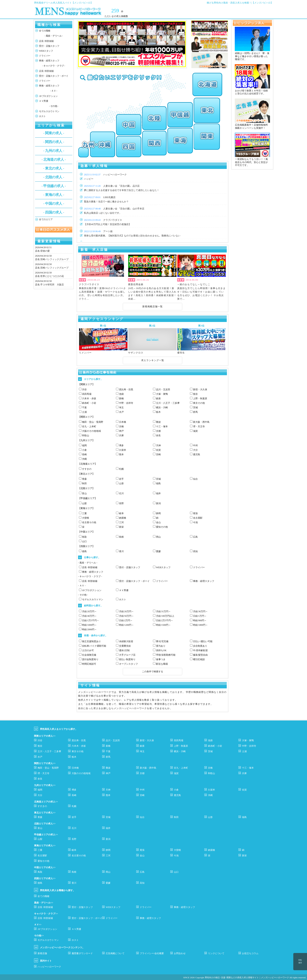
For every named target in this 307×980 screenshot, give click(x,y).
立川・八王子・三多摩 (166, 403)
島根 (120, 537)
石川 (120, 493)
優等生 (181, 353)
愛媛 (157, 551)
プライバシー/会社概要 (152, 953)
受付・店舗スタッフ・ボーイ (54, 76)
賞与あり (159, 646)
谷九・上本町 (88, 426)
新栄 (120, 527)
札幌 (120, 469)
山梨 (83, 503)
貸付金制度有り (89, 659)
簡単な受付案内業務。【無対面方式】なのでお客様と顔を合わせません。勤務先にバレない (132, 236)
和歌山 (84, 435)
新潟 (157, 503)
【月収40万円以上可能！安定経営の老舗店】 (107, 224)
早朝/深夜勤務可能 (164, 655)
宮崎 (157, 454)
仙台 (194, 479)
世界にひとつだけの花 (52, 276)
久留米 (121, 450)
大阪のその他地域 (90, 431)
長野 (120, 503)
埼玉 (120, 408)
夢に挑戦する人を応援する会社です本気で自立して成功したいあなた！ (122, 190)
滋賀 (194, 431)
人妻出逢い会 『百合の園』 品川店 (121, 186)
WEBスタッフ (46, 51)
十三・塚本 (160, 426)
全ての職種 (45, 31)
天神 (157, 445)
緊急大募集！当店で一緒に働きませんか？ (106, 202)
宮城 (157, 479)
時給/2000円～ (88, 629)
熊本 (120, 454)
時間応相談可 (88, 664)
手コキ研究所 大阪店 (52, 285)
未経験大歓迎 (125, 641)
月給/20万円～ (88, 611)
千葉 (83, 408)
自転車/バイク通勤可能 (93, 646)
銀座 (157, 398)
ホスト (42, 116)
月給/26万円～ (125, 611)
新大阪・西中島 (200, 422)
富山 (83, 493)
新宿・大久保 (199, 389)
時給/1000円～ (88, 625)
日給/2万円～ (124, 620)
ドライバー (45, 56)
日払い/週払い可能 (201, 641)
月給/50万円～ (125, 616)
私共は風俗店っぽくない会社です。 (103, 213)
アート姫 (108, 231)
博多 (120, 445)
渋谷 (83, 389)
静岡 (157, 513)
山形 (120, 483)
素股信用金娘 (136, 284)
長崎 (83, 454)
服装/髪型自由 (199, 655)
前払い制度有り (126, 659)
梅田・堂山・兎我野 (91, 422)
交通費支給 (123, 646)
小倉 (83, 450)
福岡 (83, 445)
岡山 (157, 537)
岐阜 (120, 513)
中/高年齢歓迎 (199, 650)
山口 (83, 541)
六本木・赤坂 (88, 398)
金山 (157, 522)
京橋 (120, 426)
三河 (120, 522)
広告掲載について (115, 953)
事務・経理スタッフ (49, 61)
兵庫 (120, 435)
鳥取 (83, 537)
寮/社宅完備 (161, 641)
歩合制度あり (199, 646)
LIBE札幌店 (109, 197)
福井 (157, 493)
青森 (83, 479)
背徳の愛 (45, 251)
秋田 (83, 483)
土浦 (83, 412)
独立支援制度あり (90, 641)
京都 (157, 431)
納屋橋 (121, 518)
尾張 (194, 513)
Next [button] (185, 44)
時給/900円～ (198, 620)
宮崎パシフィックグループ (54, 259)
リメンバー (85, 353)
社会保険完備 (88, 655)
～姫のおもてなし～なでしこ (194, 284)
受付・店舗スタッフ (49, 46)
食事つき (159, 659)
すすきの (85, 469)
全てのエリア (46, 219)
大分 (194, 450)
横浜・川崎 (160, 408)
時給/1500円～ (162, 625)
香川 (120, 551)
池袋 (120, 394)
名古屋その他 (88, 522)
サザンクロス (136, 353)
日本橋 (121, 422)
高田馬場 (85, 394)
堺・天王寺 (197, 426)
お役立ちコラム (250, 953)
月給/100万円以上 (164, 616)
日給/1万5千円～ (89, 620)
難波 (157, 422)
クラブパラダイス (113, 220)
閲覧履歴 (300, 961)
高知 (194, 551)
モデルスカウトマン (49, 111)
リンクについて (216, 953)
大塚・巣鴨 (160, 394)
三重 (83, 513)
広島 (194, 537)
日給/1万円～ (198, 616)
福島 (157, 483)
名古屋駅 (196, 518)
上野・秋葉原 (199, 398)
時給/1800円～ (199, 625)
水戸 (120, 412)
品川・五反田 (162, 389)
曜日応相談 (197, 659)
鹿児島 (195, 454)
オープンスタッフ (127, 664)
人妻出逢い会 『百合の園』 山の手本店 (124, 209)
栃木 (157, 412)
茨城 (194, 408)
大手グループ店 (126, 655)
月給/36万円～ (199, 611)
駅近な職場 (160, 664)
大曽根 (84, 518)
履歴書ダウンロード (82, 953)
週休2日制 (123, 650)
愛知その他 (160, 527)
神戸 (120, 431)
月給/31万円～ (162, 611)
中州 (194, 445)
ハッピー (89, 179)
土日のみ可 (86, 650)
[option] (132, 44)
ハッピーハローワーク (115, 175)
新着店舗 (42, 953)
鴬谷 (194, 394)
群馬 (194, 412)
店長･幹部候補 (46, 41)
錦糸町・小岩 (88, 403)
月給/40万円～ (88, 616)
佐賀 (157, 450)
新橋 (120, 398)
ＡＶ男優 (43, 101)
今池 (194, 522)
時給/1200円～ (125, 625)
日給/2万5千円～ (163, 620)
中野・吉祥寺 (125, 403)
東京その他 (197, 403)
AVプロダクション (48, 96)
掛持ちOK (160, 650)
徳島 (83, 551)
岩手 (120, 479)
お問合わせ (180, 953)
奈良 (157, 435)
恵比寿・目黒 (125, 389)
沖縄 (83, 459)
